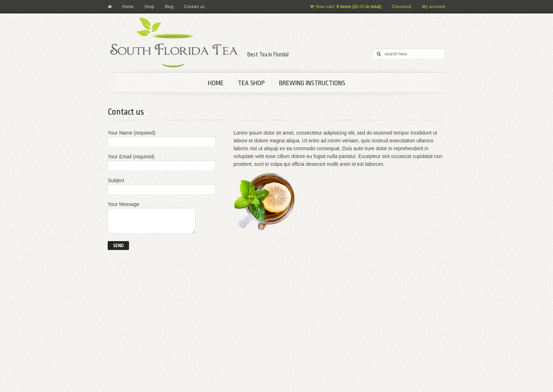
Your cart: (346, 7)
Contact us (194, 7)
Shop (149, 7)
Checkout (401, 7)
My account (434, 7)
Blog (169, 7)
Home (128, 7)
